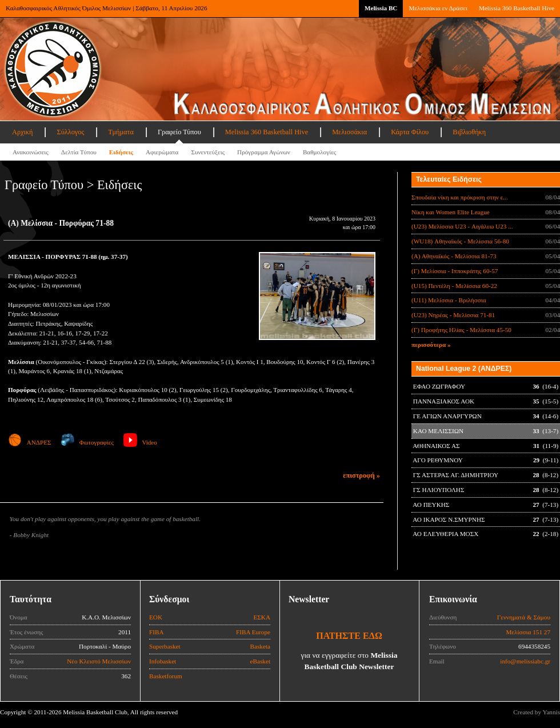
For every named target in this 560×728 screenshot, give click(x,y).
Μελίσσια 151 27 (528, 632)
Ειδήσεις (121, 152)
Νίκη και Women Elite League (451, 212)
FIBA (157, 632)
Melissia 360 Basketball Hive (517, 8)
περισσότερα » (431, 345)
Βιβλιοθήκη (469, 132)
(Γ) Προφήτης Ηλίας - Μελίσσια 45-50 (461, 330)
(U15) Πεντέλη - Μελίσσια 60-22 (454, 286)
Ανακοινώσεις (31, 152)
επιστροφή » (361, 475)
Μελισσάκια (349, 132)
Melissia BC (381, 8)
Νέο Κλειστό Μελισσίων (99, 661)
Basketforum (166, 676)
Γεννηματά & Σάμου (524, 617)
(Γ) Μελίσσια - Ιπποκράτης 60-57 (455, 271)
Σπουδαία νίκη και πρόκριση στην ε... (460, 197)
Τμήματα (121, 132)
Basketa (260, 646)
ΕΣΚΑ (262, 617)
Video (140, 442)
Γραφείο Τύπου (179, 132)
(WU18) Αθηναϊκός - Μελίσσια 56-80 (460, 241)
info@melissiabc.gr (525, 661)
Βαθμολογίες (319, 152)
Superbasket (165, 646)
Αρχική (22, 132)
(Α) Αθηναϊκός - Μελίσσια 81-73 (454, 256)
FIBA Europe (253, 632)
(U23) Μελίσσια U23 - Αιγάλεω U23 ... (462, 226)
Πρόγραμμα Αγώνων (264, 152)
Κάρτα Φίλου (410, 132)
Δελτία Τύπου (79, 152)
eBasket (260, 661)
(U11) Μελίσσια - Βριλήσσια (449, 300)
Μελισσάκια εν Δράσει (438, 8)
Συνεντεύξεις (208, 152)
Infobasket (163, 661)
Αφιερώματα (162, 152)
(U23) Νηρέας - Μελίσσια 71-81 (453, 315)
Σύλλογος (70, 132)
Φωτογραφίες (87, 442)
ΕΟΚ (156, 617)
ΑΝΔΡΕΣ (29, 442)
